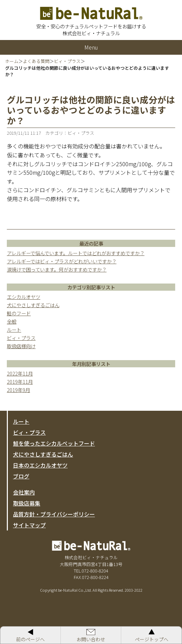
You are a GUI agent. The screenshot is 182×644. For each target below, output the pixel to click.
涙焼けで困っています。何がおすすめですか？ (57, 269)
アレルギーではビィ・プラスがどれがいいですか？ (62, 261)
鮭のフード (19, 313)
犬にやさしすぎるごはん (33, 305)
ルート (14, 330)
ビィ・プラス (21, 338)
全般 (12, 321)
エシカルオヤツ (24, 297)
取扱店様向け (21, 346)
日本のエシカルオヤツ (40, 465)
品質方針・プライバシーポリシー (54, 514)
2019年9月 (18, 390)
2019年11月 (20, 382)
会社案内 (24, 492)
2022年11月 (20, 373)
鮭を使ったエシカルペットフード (54, 443)
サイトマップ (29, 525)
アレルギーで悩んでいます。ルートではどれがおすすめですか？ (76, 253)
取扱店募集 (27, 503)
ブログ (21, 476)
